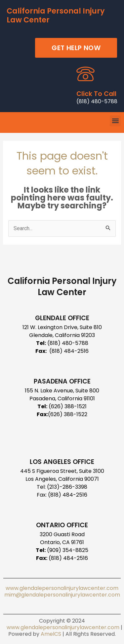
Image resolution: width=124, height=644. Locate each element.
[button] (115, 121)
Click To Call (96, 94)
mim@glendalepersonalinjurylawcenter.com (62, 595)
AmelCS (51, 634)
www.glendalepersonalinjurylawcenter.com (62, 588)
